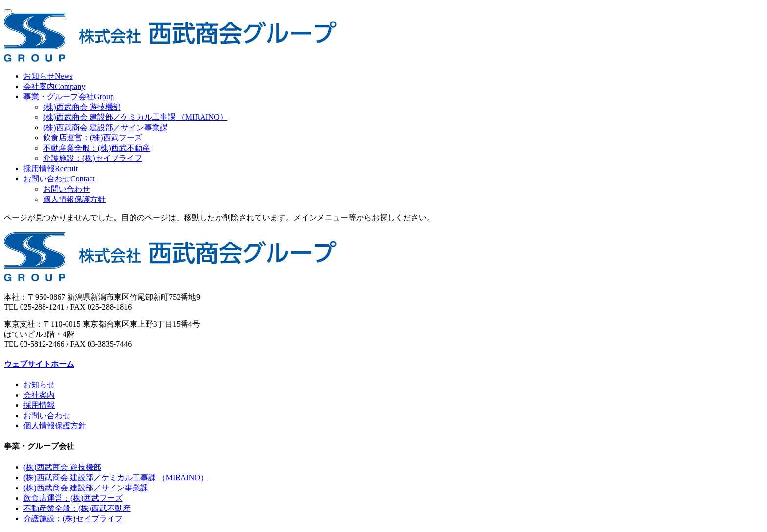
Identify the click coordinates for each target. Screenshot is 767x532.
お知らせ (39, 385)
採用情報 (39, 405)
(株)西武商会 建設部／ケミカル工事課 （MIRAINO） (135, 117)
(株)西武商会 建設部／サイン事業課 (105, 127)
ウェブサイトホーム (39, 364)
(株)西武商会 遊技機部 (82, 107)
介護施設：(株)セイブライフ (93, 158)
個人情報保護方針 (74, 199)
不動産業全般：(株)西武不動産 (97, 148)
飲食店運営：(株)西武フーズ (93, 138)
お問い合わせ (67, 189)
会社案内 (39, 395)
